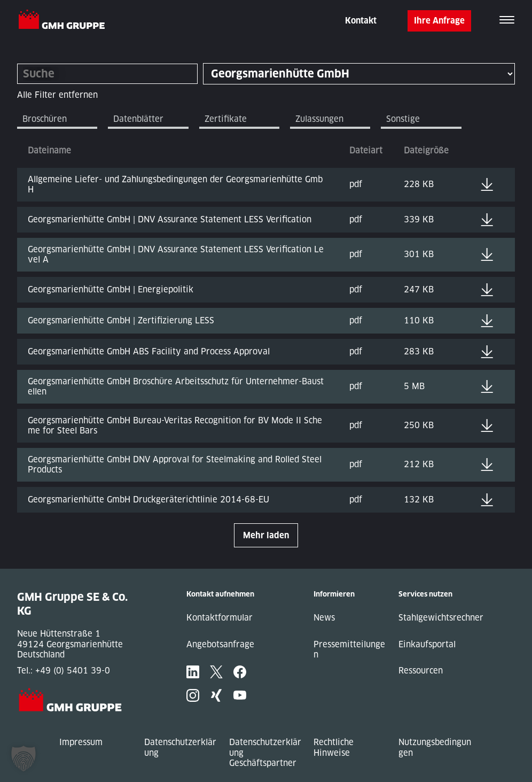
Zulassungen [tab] (319, 119)
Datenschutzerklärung (180, 748)
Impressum (81, 742)
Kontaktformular (220, 618)
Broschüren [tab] (45, 119)
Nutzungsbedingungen (435, 748)
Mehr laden (266, 535)
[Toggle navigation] (507, 21)
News (324, 618)
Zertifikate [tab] (226, 119)
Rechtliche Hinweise (334, 748)
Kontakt (361, 21)
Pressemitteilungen (349, 650)
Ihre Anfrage (439, 21)
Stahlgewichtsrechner (441, 618)
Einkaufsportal (427, 644)
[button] (24, 758)
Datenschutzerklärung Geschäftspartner (265, 753)
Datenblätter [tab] (138, 119)
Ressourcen (421, 671)
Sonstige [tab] (403, 119)
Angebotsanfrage (220, 644)
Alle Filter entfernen (57, 95)
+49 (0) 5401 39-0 (73, 671)
